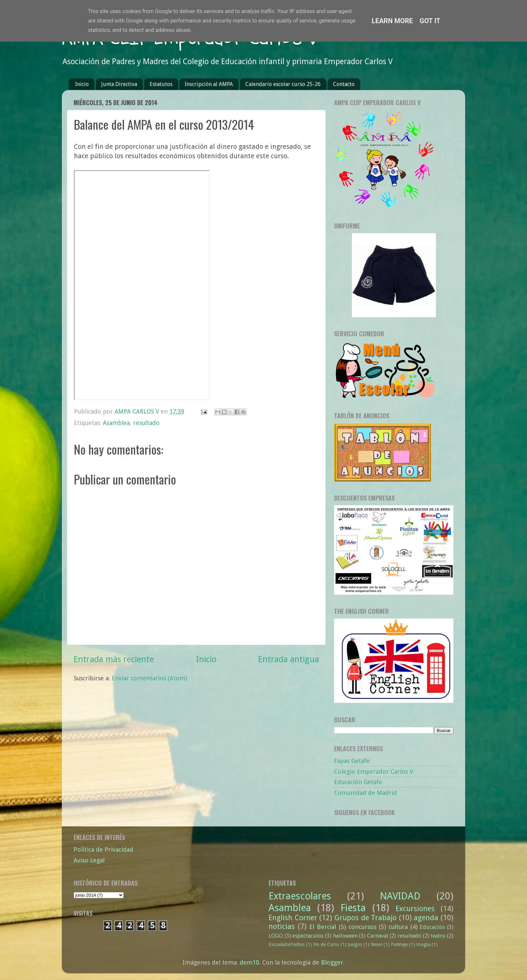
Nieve (376, 944)
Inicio (82, 84)
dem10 (249, 962)
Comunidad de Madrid (366, 793)
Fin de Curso (326, 944)
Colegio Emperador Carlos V (374, 772)
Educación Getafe (358, 782)
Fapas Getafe (352, 761)
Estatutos (161, 84)
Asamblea (116, 423)
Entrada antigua (289, 659)
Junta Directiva (119, 84)
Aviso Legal (89, 860)
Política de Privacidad (104, 849)
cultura (398, 927)
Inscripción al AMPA (209, 84)
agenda (426, 918)
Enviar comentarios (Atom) (149, 678)
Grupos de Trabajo (366, 918)
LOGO (276, 936)
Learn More (392, 21)
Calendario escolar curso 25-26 (283, 84)
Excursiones (415, 909)
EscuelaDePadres (287, 944)
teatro (438, 936)
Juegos (355, 944)
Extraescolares (300, 896)
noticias (282, 926)
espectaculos (308, 936)
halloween (345, 936)
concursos (362, 927)
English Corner (293, 918)
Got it (430, 21)
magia (423, 944)
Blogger (332, 962)
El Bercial (323, 927)
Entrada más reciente (114, 659)
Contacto (344, 84)
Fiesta (353, 908)
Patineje (399, 944)
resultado (146, 423)
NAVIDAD (400, 896)
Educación (432, 927)
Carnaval (378, 936)
